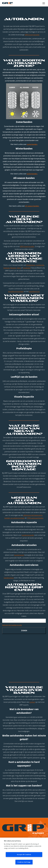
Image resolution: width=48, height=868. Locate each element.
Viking (19, 268)
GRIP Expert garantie (32, 35)
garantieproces (34, 291)
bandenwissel (19, 555)
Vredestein (27, 268)
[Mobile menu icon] (44, 3)
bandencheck (9, 578)
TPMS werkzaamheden (35, 518)
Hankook (6, 268)
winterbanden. (32, 174)
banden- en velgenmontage (14, 518)
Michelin (13, 268)
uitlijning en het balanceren (33, 515)
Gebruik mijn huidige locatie (12, 625)
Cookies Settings (24, 862)
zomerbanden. (32, 144)
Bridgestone (31, 265)
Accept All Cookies (24, 855)
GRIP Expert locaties (27, 246)
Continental (40, 265)
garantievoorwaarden (16, 291)
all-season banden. (32, 206)
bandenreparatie (28, 535)
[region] (24, 853)
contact (32, 702)
